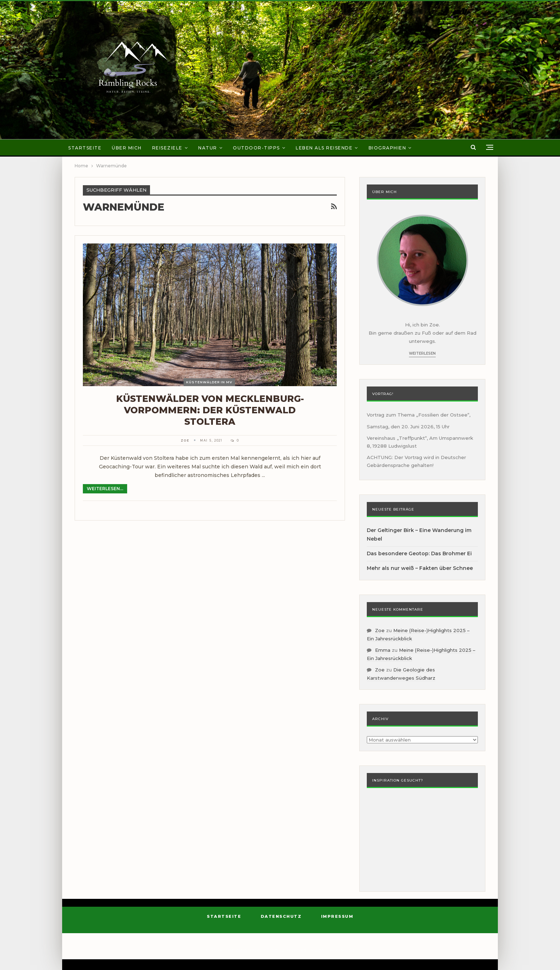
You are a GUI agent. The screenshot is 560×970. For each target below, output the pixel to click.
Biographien (387, 148)
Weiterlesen (422, 353)
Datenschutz (281, 916)
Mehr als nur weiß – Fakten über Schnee (420, 568)
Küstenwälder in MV (209, 382)
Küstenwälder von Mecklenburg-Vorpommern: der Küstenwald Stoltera (210, 410)
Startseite (85, 148)
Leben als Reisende (324, 148)
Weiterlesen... (105, 489)
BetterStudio (341, 950)
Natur (208, 148)
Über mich (127, 148)
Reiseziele (167, 148)
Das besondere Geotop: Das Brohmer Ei (419, 553)
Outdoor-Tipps (256, 148)
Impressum (337, 916)
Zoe (380, 630)
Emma (383, 650)
